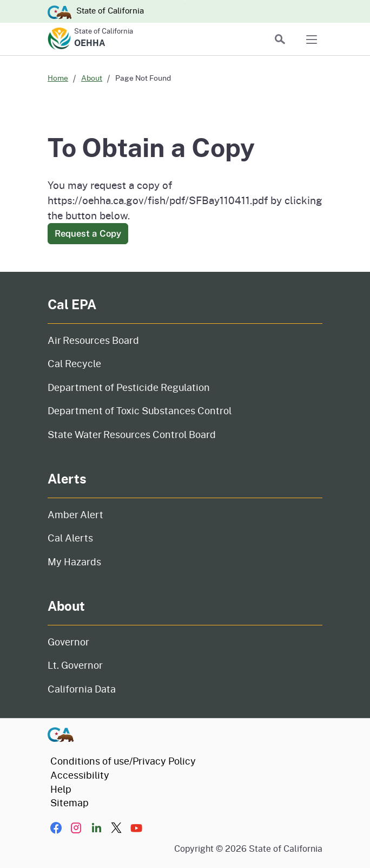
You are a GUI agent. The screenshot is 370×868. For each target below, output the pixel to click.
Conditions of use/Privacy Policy (123, 761)
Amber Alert (75, 514)
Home (58, 78)
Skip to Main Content (185, 0)
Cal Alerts (70, 538)
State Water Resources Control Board (132, 434)
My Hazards (74, 562)
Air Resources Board (93, 340)
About (92, 78)
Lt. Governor (75, 665)
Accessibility (80, 775)
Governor (68, 642)
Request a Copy (88, 233)
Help (61, 789)
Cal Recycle (74, 363)
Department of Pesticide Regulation (129, 387)
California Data (82, 689)
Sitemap (70, 802)
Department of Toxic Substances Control (140, 410)
